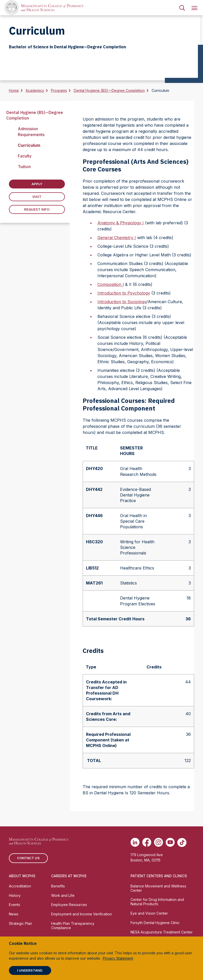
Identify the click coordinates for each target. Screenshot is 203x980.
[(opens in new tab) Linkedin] (135, 842)
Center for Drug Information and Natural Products (157, 902)
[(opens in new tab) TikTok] (182, 842)
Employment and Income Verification (82, 914)
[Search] (182, 8)
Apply (37, 184)
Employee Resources (69, 905)
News (14, 914)
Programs (59, 90)
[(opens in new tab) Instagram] (158, 842)
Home (14, 90)
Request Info (37, 209)
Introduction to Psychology (124, 293)
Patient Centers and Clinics (159, 876)
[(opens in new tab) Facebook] (147, 842)
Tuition (24, 167)
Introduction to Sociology (122, 302)
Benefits (58, 886)
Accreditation (20, 886)
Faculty (25, 156)
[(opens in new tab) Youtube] (170, 842)
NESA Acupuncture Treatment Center (162, 932)
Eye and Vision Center (149, 913)
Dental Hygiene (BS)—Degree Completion (109, 90)
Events (14, 905)
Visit (37, 197)
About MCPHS (22, 876)
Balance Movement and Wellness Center (158, 888)
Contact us (28, 858)
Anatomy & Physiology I (121, 223)
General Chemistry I (117, 238)
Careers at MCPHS (69, 876)
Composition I (111, 284)
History (15, 895)
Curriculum (29, 145)
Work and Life (63, 895)
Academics (35, 90)
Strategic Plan (20, 923)
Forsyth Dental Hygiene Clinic (155, 923)
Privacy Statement (118, 958)
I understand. (30, 970)
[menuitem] (182, 8)
